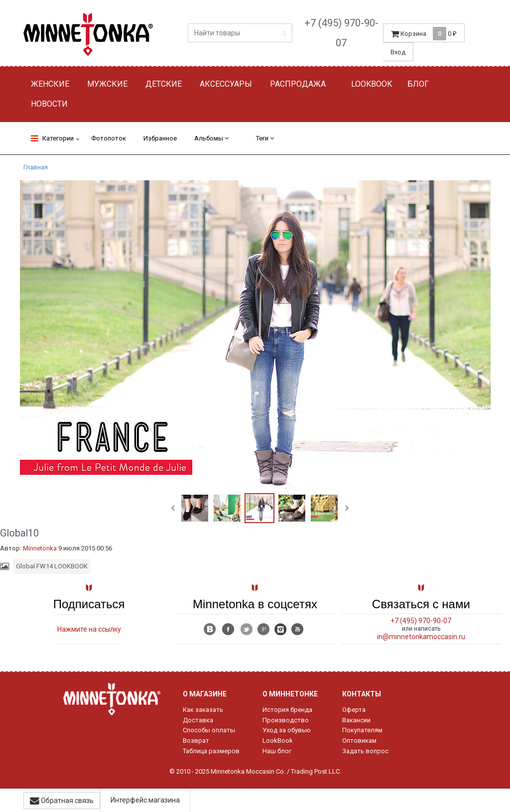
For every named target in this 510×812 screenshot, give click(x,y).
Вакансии (356, 720)
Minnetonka (40, 548)
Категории (52, 138)
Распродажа (298, 84)
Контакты (362, 694)
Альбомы (211, 138)
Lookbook (372, 84)
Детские (164, 84)
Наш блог (277, 751)
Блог (418, 84)
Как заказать (203, 710)
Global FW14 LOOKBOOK (52, 566)
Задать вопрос (365, 751)
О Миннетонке (290, 694)
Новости (49, 104)
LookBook (278, 741)
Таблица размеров (211, 751)
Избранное (160, 138)
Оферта (354, 710)
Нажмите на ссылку (89, 629)
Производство (286, 720)
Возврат (196, 741)
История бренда (287, 710)
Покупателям (362, 730)
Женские (50, 84)
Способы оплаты (209, 730)
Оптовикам (359, 741)
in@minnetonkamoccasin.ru (421, 637)
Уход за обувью (287, 730)
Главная (36, 167)
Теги (265, 138)
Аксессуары (226, 84)
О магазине (205, 694)
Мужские (107, 84)
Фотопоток (109, 138)
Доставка (198, 720)
